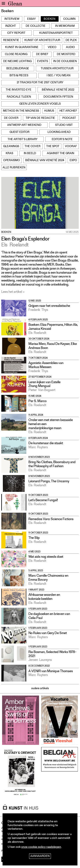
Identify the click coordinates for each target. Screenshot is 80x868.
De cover (11, 118)
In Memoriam (65, 26)
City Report (16, 33)
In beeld (30, 154)
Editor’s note (62, 140)
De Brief (42, 55)
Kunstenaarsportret (56, 33)
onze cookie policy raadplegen (41, 847)
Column (69, 19)
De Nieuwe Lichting (17, 62)
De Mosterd (66, 55)
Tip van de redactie (40, 118)
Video (52, 48)
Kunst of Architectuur (42, 41)
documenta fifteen (58, 97)
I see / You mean (59, 76)
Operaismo (12, 161)
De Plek (71, 41)
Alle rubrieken (14, 168)
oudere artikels (40, 689)
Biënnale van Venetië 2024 (45, 161)
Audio (70, 48)
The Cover (33, 147)
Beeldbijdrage (18, 69)
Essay (32, 19)
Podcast (69, 118)
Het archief (68, 111)
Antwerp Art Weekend (24, 125)
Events (43, 62)
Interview (12, 19)
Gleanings (11, 147)
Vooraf (71, 147)
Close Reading (16, 55)
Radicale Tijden (19, 97)
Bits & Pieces (19, 76)
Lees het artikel (12, 292)
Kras (9, 154)
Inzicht (11, 26)
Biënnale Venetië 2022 (58, 90)
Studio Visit (64, 125)
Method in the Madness (21, 111)
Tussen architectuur (57, 69)
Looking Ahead (59, 132)
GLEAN (15, 4)
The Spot (53, 147)
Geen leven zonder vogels (40, 104)
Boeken (50, 19)
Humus (49, 111)
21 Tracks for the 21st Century (40, 83)
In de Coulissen (65, 62)
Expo (73, 161)
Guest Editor (20, 132)
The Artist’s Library (23, 140)
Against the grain (61, 154)
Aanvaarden (40, 856)
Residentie (11, 41)
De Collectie (36, 26)
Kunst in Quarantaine (22, 48)
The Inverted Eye (19, 90)
